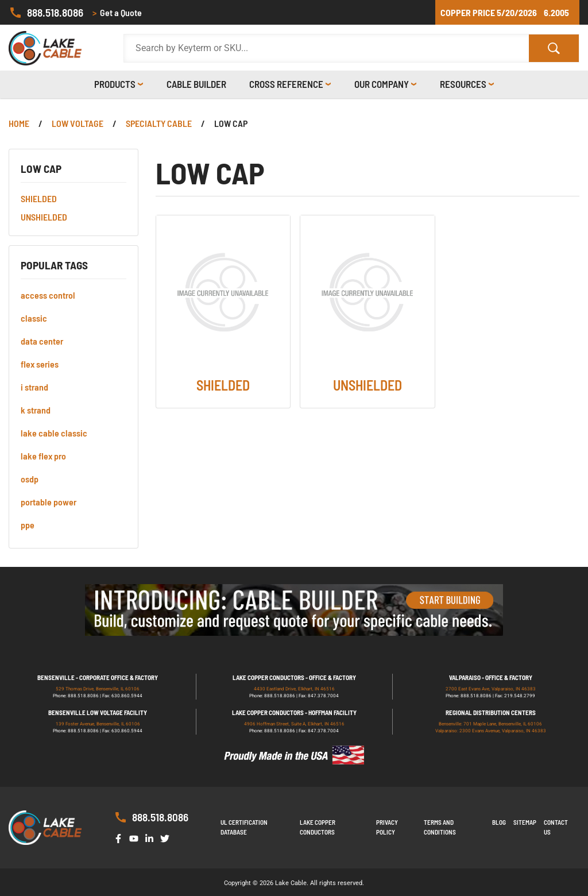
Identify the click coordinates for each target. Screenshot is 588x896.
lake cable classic (54, 433)
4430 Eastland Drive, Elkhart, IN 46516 (294, 689)
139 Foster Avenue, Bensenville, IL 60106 (98, 724)
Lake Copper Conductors (318, 827)
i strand (34, 387)
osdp (30, 479)
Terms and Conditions (440, 827)
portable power (49, 502)
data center (42, 341)
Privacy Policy (387, 827)
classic (34, 318)
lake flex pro (43, 456)
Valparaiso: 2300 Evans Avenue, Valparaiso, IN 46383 (491, 731)
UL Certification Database (244, 827)
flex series (40, 364)
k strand (36, 410)
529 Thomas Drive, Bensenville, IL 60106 (98, 689)
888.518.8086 (46, 13)
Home (19, 123)
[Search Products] (326, 48)
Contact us (556, 827)
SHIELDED (39, 198)
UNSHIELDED (44, 217)
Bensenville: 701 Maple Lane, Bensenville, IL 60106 (490, 724)
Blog (499, 822)
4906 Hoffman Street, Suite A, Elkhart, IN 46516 (294, 724)
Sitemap (525, 822)
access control (48, 295)
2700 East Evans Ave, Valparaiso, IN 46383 (491, 689)
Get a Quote (117, 13)
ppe (28, 525)
